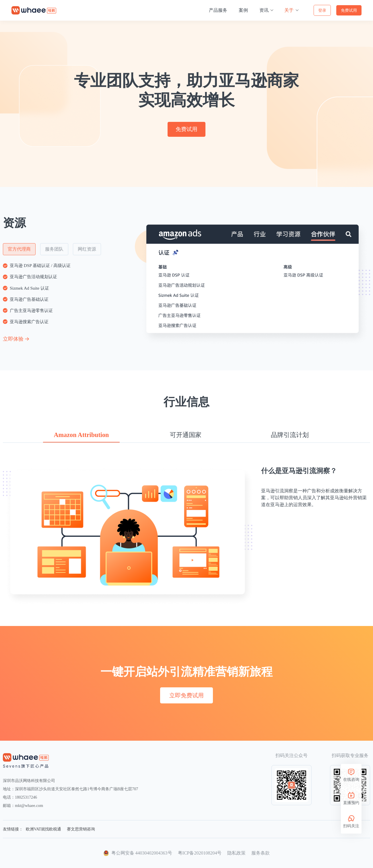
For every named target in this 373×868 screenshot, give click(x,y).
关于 (290, 10)
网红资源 (87, 248)
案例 (243, 10)
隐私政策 (236, 853)
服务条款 (261, 853)
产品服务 (218, 10)
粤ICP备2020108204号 (200, 853)
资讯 (265, 10)
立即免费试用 (187, 695)
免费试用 (349, 10)
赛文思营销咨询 (81, 829)
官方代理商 (19, 248)
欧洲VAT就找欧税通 (43, 829)
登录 (322, 10)
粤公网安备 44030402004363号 (142, 853)
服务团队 (54, 248)
